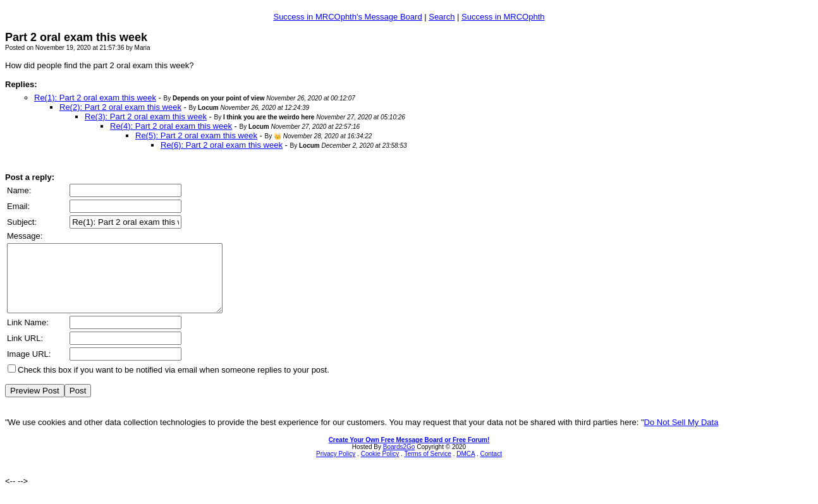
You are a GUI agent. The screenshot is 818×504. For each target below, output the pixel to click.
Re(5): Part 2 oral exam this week (196, 135)
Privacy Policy (336, 467)
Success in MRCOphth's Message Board (347, 17)
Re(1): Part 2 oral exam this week (95, 98)
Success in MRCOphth (503, 17)
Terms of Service (427, 467)
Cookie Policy (380, 467)
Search (442, 17)
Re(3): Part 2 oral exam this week (146, 117)
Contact (491, 467)
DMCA (466, 467)
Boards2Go (399, 460)
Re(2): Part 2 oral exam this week (120, 107)
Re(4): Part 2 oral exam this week (171, 126)
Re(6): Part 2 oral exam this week (222, 145)
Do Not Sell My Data (681, 435)
